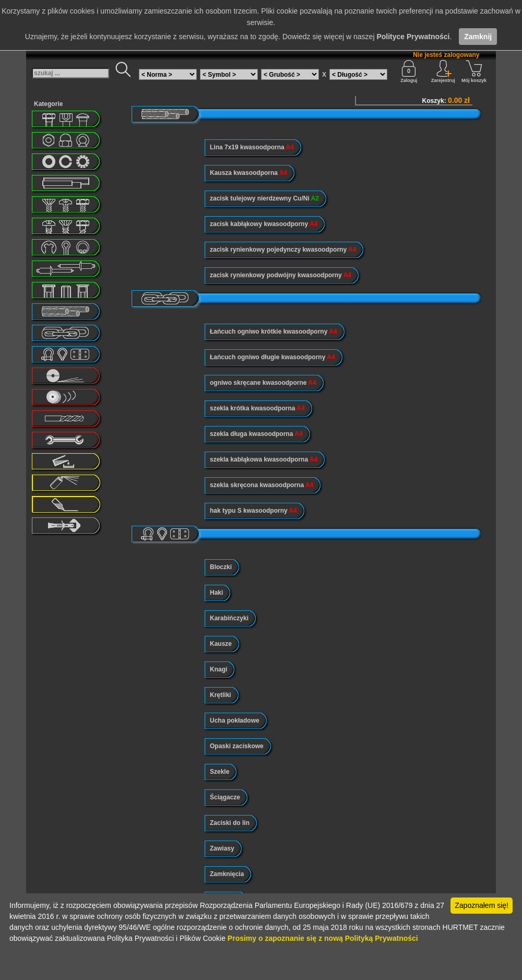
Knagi (218, 669)
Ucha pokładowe (235, 721)
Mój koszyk (474, 72)
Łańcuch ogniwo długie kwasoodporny (272, 357)
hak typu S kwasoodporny (253, 511)
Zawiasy (222, 848)
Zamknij (478, 37)
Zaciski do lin (230, 823)
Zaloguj (409, 72)
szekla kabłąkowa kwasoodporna (264, 459)
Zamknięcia (227, 874)
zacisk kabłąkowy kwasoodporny (264, 224)
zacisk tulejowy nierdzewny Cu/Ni (264, 198)
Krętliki (221, 695)
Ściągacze (225, 797)
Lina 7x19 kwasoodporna (252, 147)
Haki (216, 593)
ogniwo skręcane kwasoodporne (263, 383)
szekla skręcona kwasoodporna (262, 485)
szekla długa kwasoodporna (256, 434)
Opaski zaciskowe (237, 746)
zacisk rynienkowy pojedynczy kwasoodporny (283, 250)
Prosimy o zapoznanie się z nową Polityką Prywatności (323, 938)
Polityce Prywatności (413, 37)
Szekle (220, 772)
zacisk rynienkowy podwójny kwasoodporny (281, 275)
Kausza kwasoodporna (248, 173)
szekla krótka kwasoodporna (257, 408)
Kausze (221, 644)
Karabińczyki (229, 618)
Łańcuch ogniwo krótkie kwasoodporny (274, 332)
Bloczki (221, 567)
